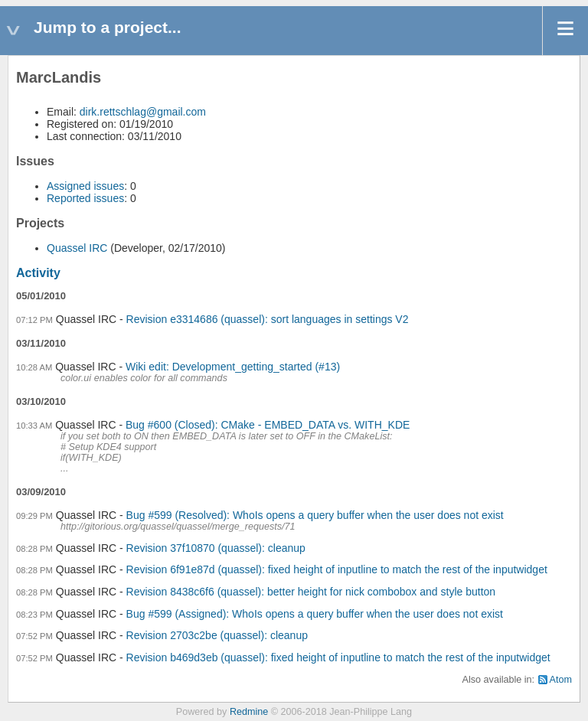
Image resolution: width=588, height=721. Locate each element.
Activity (38, 273)
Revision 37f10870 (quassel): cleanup (216, 548)
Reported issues (85, 198)
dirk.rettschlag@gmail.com (143, 112)
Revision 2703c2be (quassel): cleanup (217, 635)
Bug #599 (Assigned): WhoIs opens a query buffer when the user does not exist (315, 614)
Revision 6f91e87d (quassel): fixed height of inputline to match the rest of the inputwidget (337, 569)
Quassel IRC (77, 248)
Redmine (249, 712)
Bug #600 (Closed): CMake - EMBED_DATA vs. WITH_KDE (268, 425)
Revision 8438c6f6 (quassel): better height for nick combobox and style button (311, 592)
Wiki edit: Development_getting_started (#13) (233, 367)
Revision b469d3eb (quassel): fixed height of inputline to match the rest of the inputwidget (338, 657)
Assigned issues (85, 186)
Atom (561, 680)
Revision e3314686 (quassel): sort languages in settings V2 (268, 319)
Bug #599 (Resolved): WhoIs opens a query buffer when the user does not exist (315, 515)
